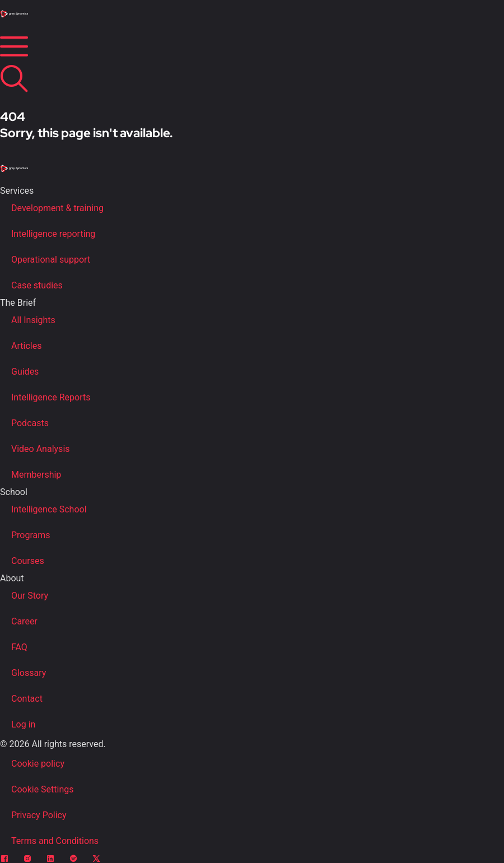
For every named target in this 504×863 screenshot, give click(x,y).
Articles (26, 346)
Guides (25, 372)
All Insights (33, 320)
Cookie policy (38, 764)
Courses (28, 561)
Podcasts (30, 423)
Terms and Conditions (55, 841)
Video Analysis (41, 449)
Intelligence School (49, 509)
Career (24, 621)
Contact (27, 699)
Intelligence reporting (53, 234)
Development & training (57, 208)
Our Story (30, 596)
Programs (31, 535)
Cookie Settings (43, 789)
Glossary (29, 673)
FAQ (19, 647)
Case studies (37, 285)
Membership (36, 475)
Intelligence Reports (51, 397)
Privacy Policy (39, 815)
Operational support (51, 260)
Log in (23, 724)
